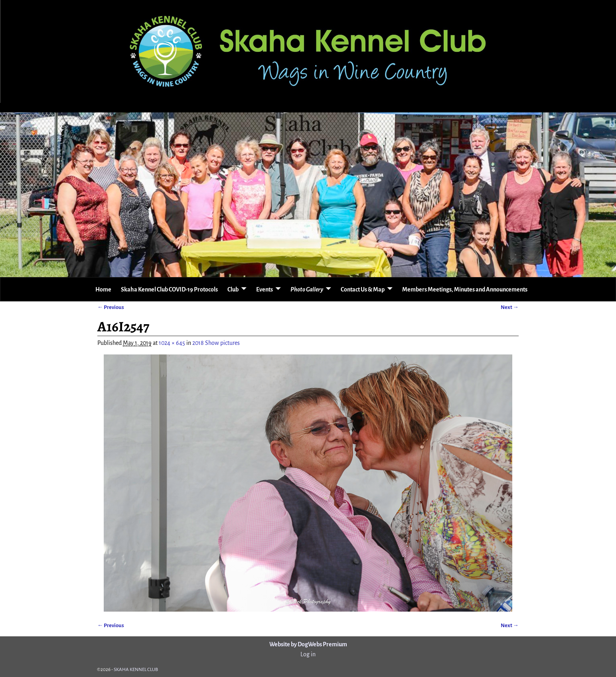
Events (265, 289)
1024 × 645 (172, 343)
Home (103, 289)
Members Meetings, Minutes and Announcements (465, 289)
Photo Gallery (307, 289)
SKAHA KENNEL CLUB (136, 670)
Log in (308, 654)
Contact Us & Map (363, 289)
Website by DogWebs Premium (308, 644)
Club (233, 289)
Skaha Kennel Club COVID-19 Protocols (169, 289)
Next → (510, 307)
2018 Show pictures (216, 343)
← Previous (111, 307)
